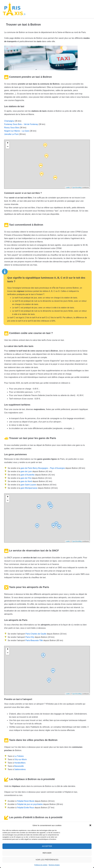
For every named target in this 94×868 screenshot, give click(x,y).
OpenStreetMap (77, 188)
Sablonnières (20, 769)
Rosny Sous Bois (12, 128)
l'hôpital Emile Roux (25, 808)
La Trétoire (19, 756)
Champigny (9, 121)
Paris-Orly (30, 637)
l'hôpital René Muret (26, 801)
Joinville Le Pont (11, 134)
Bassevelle (19, 766)
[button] (90, 825)
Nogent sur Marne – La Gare (17, 131)
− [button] (8, 147)
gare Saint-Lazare (28, 485)
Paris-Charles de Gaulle (36, 634)
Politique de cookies (41, 865)
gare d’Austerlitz (27, 475)
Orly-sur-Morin (21, 759)
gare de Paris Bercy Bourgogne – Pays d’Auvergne (42, 468)
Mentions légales (54, 865)
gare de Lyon (26, 471)
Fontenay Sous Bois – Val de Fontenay (21, 124)
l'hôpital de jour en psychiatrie (30, 804)
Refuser (47, 853)
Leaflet (68, 188)
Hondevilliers (20, 763)
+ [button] (8, 143)
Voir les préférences (47, 860)
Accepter (47, 846)
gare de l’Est (26, 478)
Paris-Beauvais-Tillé (34, 640)
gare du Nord (26, 481)
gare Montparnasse (29, 488)
